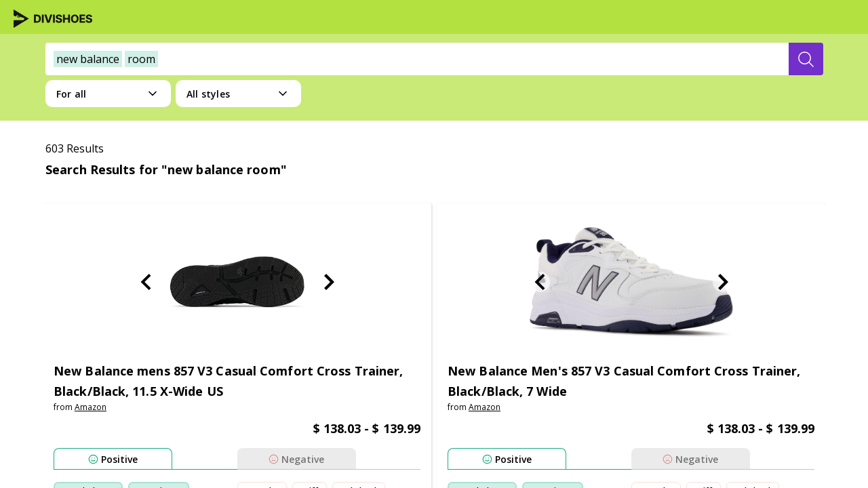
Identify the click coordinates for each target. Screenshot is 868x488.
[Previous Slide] (146, 282)
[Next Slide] (329, 282)
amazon (91, 407)
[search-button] (806, 59)
